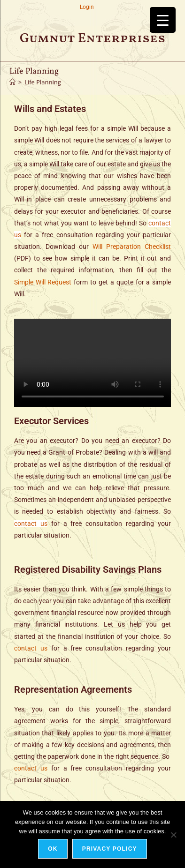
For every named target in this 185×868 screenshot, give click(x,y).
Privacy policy (110, 849)
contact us (31, 524)
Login (87, 7)
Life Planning (43, 82)
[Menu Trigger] (163, 20)
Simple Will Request (43, 282)
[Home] (12, 82)
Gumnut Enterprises (92, 39)
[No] (173, 835)
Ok (53, 849)
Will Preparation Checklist (132, 247)
